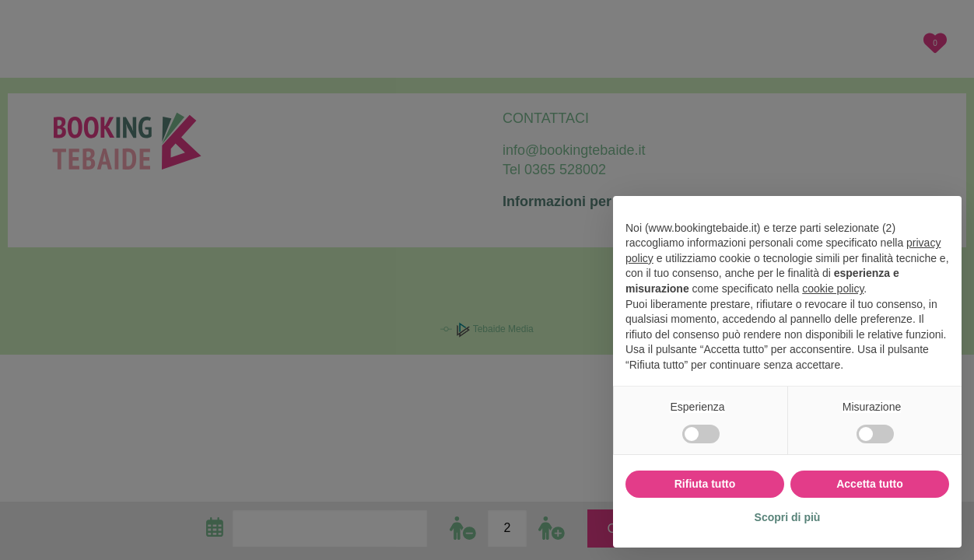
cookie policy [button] (833, 289)
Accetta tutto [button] (870, 484)
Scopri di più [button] (788, 517)
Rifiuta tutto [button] (705, 484)
